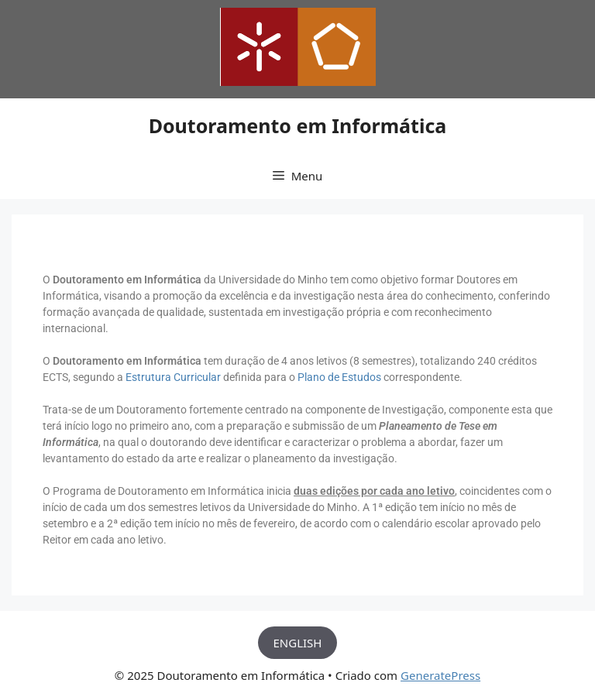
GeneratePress (440, 675)
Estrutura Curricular (173, 377)
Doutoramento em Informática (298, 125)
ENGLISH (298, 643)
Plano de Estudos (339, 377)
